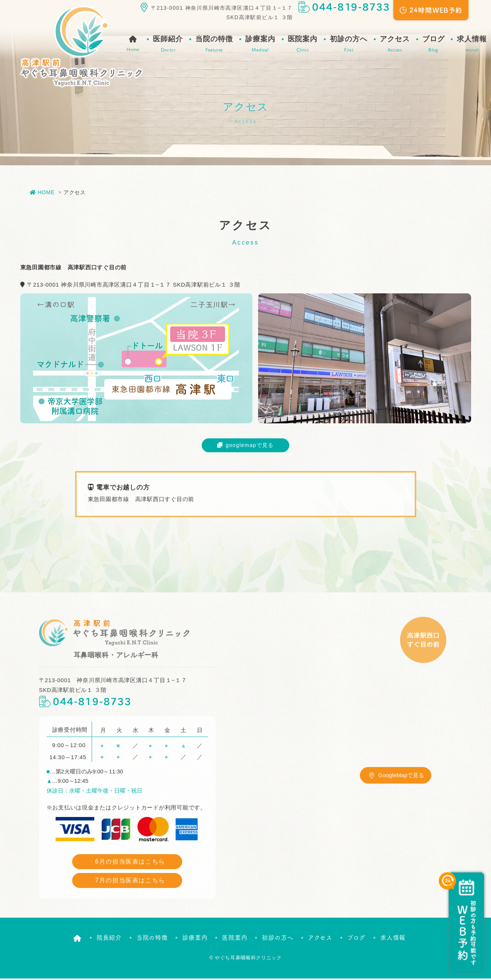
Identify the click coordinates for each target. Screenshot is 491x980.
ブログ (434, 44)
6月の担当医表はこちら (130, 863)
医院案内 (303, 44)
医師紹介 (168, 44)
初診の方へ (349, 44)
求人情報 (472, 44)
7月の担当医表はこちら (130, 882)
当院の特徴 (214, 44)
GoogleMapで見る (401, 777)
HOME (42, 192)
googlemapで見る (249, 446)
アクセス (395, 44)
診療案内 (260, 44)
